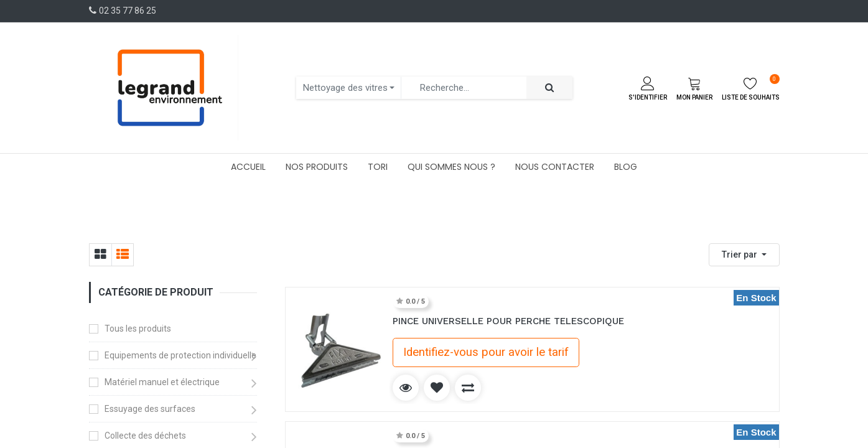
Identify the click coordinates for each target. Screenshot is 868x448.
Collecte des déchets (145, 436)
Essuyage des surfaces (150, 409)
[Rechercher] (549, 88)
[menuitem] (248, 167)
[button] (744, 255)
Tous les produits (138, 329)
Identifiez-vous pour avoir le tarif (486, 352)
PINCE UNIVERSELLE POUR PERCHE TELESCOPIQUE (508, 321)
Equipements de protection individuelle (180, 355)
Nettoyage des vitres (345, 88)
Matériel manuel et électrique (162, 382)
